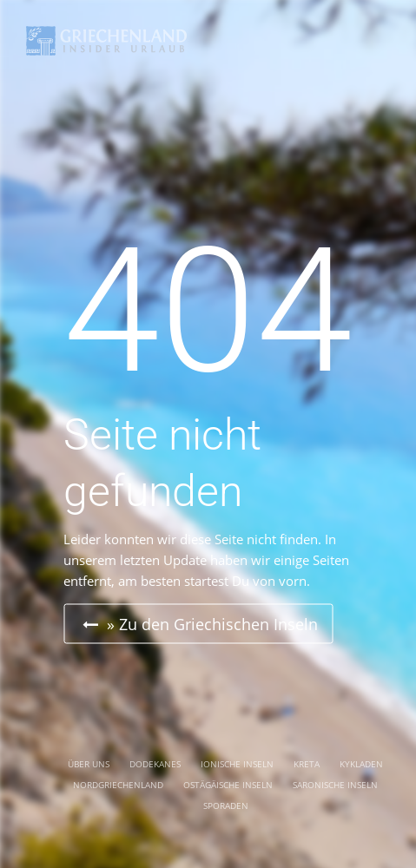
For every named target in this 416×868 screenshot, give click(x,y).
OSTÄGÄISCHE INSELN (228, 785)
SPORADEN (226, 806)
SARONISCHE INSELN (335, 785)
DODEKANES (155, 764)
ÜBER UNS (89, 764)
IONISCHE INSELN (237, 764)
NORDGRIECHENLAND (118, 785)
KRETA (307, 764)
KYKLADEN (361, 764)
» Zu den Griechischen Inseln (200, 624)
